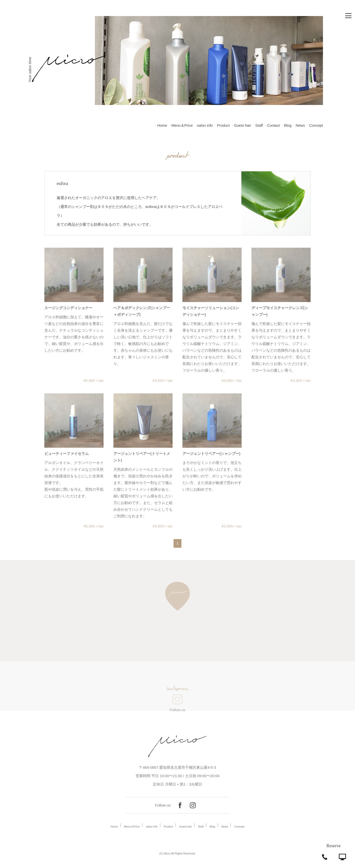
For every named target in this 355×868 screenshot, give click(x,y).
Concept (316, 125)
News (300, 125)
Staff (259, 125)
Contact (273, 125)
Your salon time (30, 70)
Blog (288, 125)
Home (162, 125)
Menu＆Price (182, 125)
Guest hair (242, 125)
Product (223, 125)
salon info (205, 125)
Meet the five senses (321, 70)
